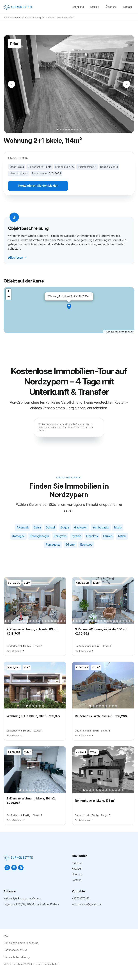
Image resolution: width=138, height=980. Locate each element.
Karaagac (19, 536)
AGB (6, 936)
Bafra (37, 528)
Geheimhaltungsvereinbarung (21, 943)
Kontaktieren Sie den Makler (38, 186)
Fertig (48, 167)
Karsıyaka (60, 536)
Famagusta (53, 545)
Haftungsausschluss (15, 950)
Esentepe (86, 545)
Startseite (78, 7)
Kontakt (127, 7)
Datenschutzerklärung (17, 957)
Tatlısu (122, 536)
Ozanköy (92, 536)
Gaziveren (81, 528)
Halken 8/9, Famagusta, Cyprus (22, 899)
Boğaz (65, 528)
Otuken (108, 536)
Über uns (111, 7)
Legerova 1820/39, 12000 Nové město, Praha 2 (31, 905)
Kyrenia (76, 536)
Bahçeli (51, 528)
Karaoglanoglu (39, 536)
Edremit (70, 545)
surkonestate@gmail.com (87, 905)
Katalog (95, 7)
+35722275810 (81, 899)
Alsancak (23, 528)
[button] (69, 307)
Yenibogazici (101, 528)
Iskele (20, 167)
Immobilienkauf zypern (16, 18)
